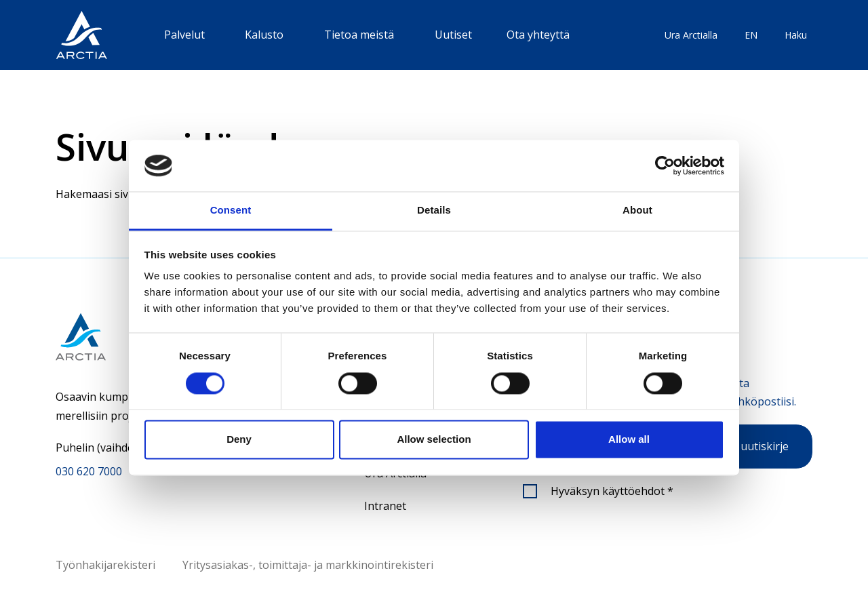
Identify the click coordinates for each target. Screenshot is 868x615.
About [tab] (637, 211)
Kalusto (264, 35)
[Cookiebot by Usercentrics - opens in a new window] (665, 165)
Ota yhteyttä (538, 35)
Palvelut (184, 35)
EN (751, 35)
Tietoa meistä (359, 35)
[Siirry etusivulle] (119, 337)
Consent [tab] (231, 211)
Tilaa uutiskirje (751, 446)
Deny (239, 440)
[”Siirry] (81, 35)
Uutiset (453, 35)
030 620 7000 (89, 471)
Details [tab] (434, 211)
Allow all (629, 440)
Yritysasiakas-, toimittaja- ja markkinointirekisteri (308, 565)
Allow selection (434, 440)
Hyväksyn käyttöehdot (612, 491)
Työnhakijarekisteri (105, 565)
